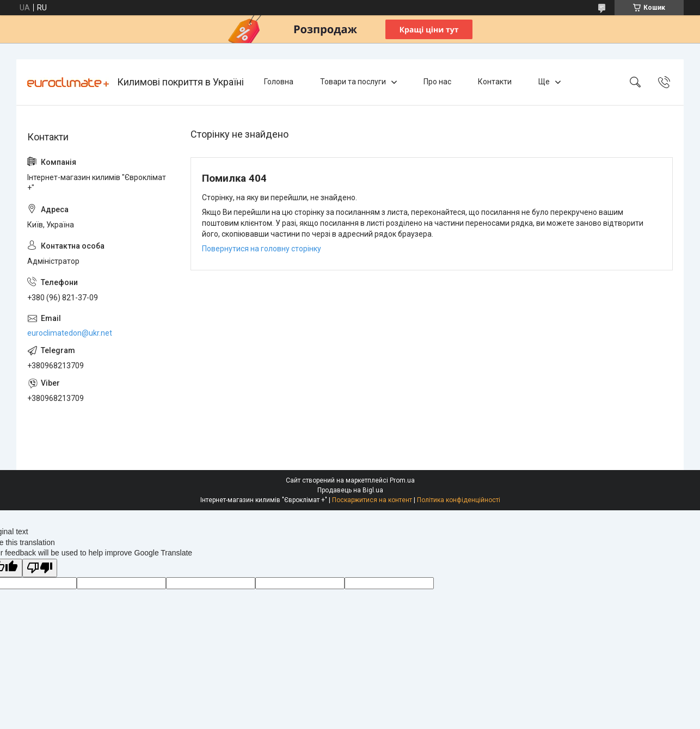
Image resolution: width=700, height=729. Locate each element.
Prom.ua (402, 480)
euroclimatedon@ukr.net (70, 333)
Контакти (495, 82)
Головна (279, 82)
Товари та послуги (353, 82)
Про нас (437, 82)
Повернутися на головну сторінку (262, 249)
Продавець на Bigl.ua (350, 490)
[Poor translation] (40, 568)
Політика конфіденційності (459, 500)
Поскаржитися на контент (372, 500)
